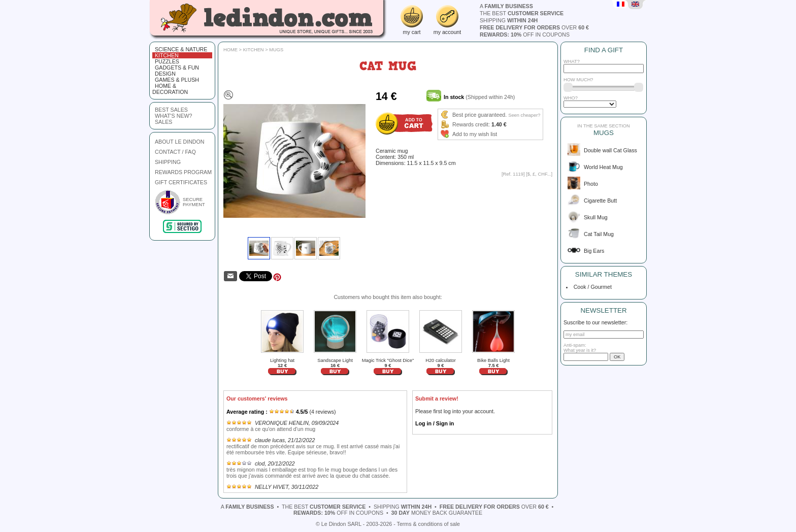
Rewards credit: (471, 124)
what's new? (173, 116)
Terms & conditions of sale (428, 524)
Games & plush (177, 80)
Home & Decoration (170, 89)
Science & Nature (181, 49)
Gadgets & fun (177, 68)
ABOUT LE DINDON (180, 142)
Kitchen (167, 55)
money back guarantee (437, 513)
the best (522, 13)
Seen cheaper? (524, 115)
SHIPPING (168, 162)
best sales (171, 110)
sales (163, 122)
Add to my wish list (475, 134)
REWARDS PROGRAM (183, 172)
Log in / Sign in (435, 423)
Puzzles (167, 61)
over (534, 27)
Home (230, 50)
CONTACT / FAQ (175, 152)
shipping (509, 20)
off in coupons (525, 35)
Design (165, 74)
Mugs (276, 50)
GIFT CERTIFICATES (181, 182)
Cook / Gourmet (591, 287)
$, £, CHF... (539, 174)
